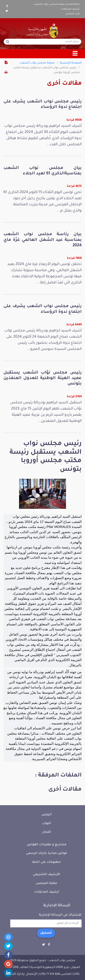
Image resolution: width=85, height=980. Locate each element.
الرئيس (47, 815)
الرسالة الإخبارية (57, 906)
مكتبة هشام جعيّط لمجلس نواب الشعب (57, 4)
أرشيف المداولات (70, 9)
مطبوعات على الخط (46, 862)
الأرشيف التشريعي (46, 874)
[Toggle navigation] (75, 54)
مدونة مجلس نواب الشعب (37, 63)
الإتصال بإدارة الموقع (21, 974)
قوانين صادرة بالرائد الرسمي (46, 853)
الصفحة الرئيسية (71, 63)
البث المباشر (73, 14)
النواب (47, 823)
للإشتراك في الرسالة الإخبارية (60, 915)
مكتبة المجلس (46, 883)
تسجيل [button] (46, 933)
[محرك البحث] (42, 42)
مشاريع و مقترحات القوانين (47, 845)
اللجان (47, 832)
